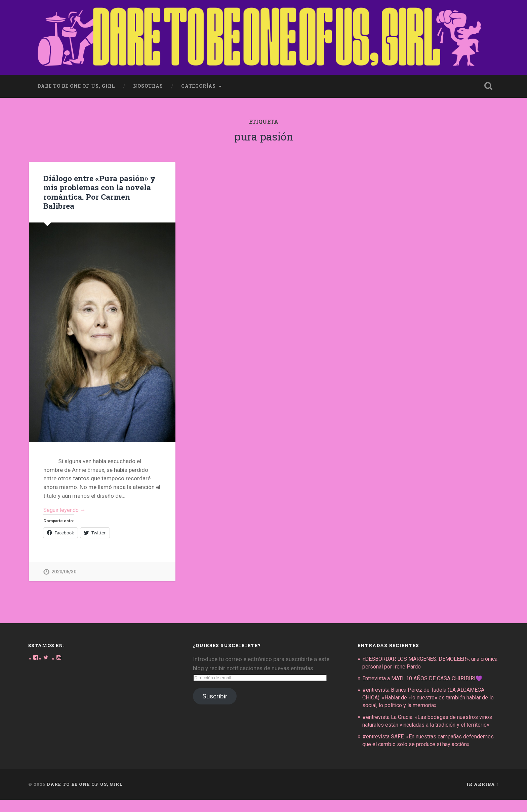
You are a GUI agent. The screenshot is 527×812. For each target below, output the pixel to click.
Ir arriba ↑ (483, 796)
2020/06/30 (64, 571)
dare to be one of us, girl (76, 85)
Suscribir (215, 696)
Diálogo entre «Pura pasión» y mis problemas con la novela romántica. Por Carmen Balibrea (99, 190)
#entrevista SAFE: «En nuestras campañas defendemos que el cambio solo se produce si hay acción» (426, 749)
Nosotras (148, 85)
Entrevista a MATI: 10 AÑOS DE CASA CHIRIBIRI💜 (426, 677)
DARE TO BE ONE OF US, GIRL (85, 796)
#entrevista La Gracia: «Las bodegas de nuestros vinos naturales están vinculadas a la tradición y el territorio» (425, 723)
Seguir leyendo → (66, 509)
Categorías (198, 85)
